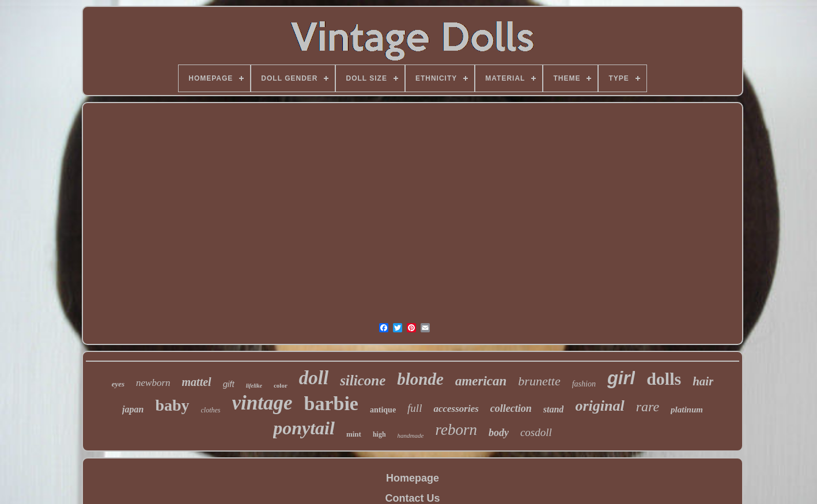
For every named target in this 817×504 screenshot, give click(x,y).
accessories (456, 409)
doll (314, 378)
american (481, 381)
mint (354, 434)
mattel (197, 382)
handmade (411, 435)
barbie (331, 403)
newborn (153, 383)
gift (229, 384)
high (379, 434)
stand (554, 409)
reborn (456, 430)
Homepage (413, 478)
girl (621, 378)
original (599, 406)
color (281, 385)
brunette (539, 381)
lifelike (254, 386)
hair (703, 381)
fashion (584, 384)
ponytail (304, 428)
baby (172, 405)
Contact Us (412, 498)
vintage (262, 403)
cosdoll (536, 432)
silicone (363, 380)
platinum (687, 410)
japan (133, 409)
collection (511, 408)
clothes (211, 410)
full (415, 408)
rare (648, 407)
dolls (664, 379)
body (499, 433)
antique (383, 410)
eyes (118, 384)
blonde (420, 379)
